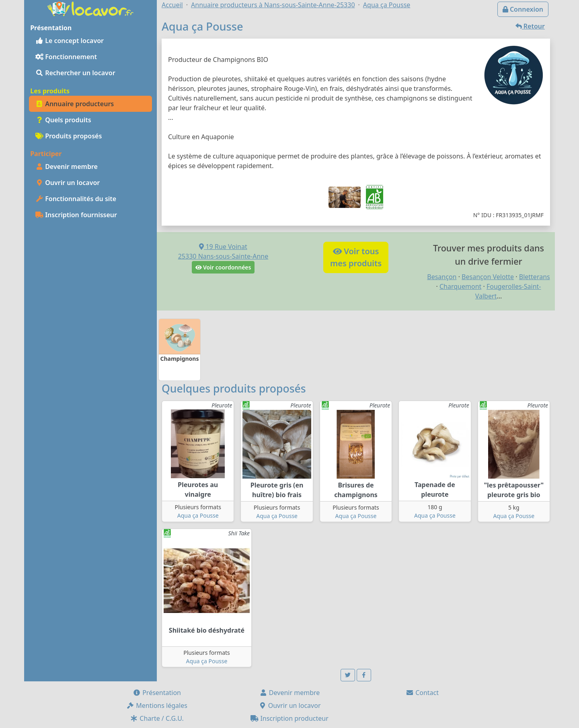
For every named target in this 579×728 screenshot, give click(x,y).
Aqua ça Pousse (198, 515)
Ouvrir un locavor (68, 183)
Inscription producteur (289, 718)
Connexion (523, 9)
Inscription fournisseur (76, 215)
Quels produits (63, 120)
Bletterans (535, 277)
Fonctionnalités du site (76, 199)
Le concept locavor (70, 41)
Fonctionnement (66, 57)
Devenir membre (67, 167)
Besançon (442, 277)
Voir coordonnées (223, 267)
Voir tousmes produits (356, 257)
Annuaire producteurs (75, 104)
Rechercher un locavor (75, 73)
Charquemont (460, 286)
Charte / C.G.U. (157, 718)
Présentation (157, 693)
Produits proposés (69, 136)
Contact (422, 693)
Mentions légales (157, 705)
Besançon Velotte (488, 277)
